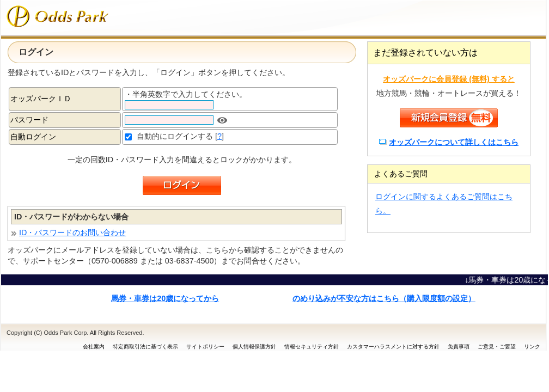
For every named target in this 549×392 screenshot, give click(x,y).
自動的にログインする (175, 136)
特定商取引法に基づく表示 (145, 347)
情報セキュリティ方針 (312, 347)
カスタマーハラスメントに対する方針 (393, 347)
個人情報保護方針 (254, 347)
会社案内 (94, 347)
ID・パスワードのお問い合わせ (72, 232)
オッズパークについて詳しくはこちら (454, 142)
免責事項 (459, 347)
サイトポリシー (205, 347)
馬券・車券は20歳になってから (165, 298)
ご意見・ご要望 (497, 347)
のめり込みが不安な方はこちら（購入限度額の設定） (384, 298)
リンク (532, 347)
